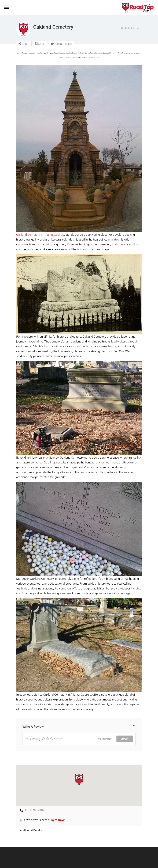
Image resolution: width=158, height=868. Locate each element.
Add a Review (61, 44)
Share (24, 44)
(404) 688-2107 (35, 810)
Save (40, 44)
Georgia (59, 235)
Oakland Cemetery (28, 235)
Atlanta (48, 235)
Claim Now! (57, 820)
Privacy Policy (106, 861)
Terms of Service (76, 861)
